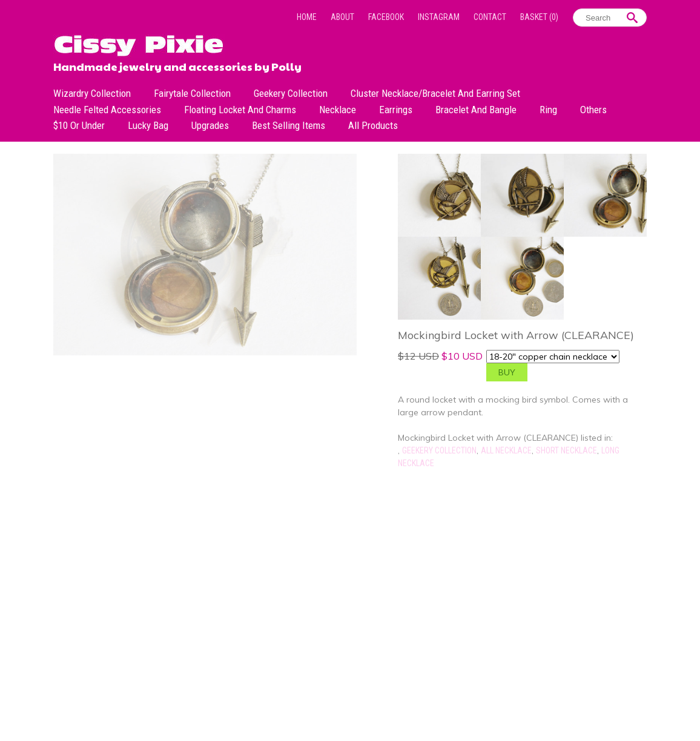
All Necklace (506, 450)
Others (593, 110)
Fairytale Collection (192, 93)
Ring (548, 110)
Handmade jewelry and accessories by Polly (177, 65)
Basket (539, 17)
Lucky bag (148, 125)
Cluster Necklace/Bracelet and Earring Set (435, 93)
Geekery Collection (291, 93)
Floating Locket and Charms (240, 110)
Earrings (396, 110)
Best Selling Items (289, 125)
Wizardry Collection (92, 93)
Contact (490, 17)
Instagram (439, 17)
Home (307, 17)
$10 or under (79, 125)
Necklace (338, 110)
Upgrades (210, 125)
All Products (373, 125)
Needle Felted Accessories (107, 110)
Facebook (386, 17)
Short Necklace (566, 450)
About (342, 17)
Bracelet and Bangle (476, 110)
